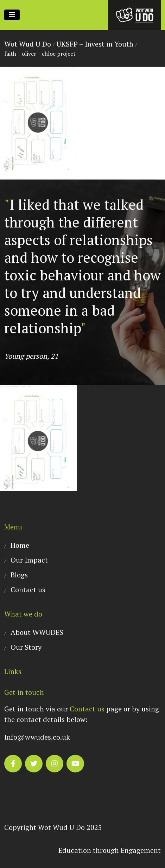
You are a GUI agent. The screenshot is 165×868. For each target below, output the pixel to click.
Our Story (26, 647)
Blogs (19, 575)
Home (20, 545)
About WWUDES (37, 632)
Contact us (28, 590)
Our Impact (29, 560)
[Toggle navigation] (12, 15)
